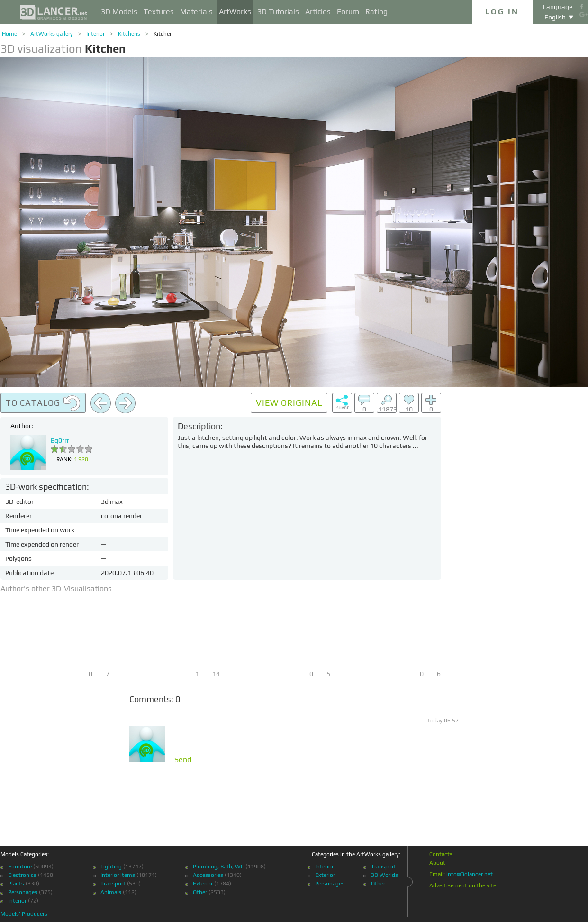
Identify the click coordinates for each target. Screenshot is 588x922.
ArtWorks (235, 12)
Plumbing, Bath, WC (218, 867)
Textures (159, 12)
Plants (16, 884)
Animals (111, 892)
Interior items (118, 875)
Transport (113, 884)
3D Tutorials (278, 12)
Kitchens (129, 34)
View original (289, 403)
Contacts (441, 854)
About (437, 863)
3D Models (119, 12)
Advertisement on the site (463, 885)
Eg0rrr (60, 440)
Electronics (22, 875)
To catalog (43, 403)
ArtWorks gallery (52, 34)
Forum (348, 12)
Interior (95, 34)
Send (183, 760)
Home (9, 34)
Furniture (20, 867)
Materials (196, 12)
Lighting (111, 867)
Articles (318, 12)
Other (200, 892)
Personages (23, 892)
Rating (376, 12)
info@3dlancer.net (470, 874)
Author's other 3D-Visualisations (56, 589)
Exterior (203, 884)
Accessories (208, 875)
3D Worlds (384, 875)
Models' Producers (24, 914)
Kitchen (163, 34)
